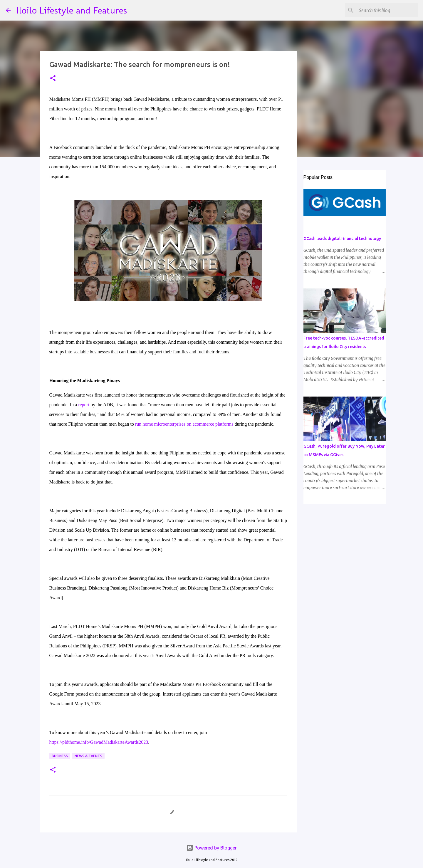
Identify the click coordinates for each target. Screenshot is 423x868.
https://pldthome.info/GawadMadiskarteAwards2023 (99, 742)
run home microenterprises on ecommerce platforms (184, 424)
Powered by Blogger (211, 848)
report (84, 405)
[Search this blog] (387, 10)
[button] (53, 79)
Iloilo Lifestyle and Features (72, 10)
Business (60, 756)
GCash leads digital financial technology (342, 239)
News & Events (88, 756)
